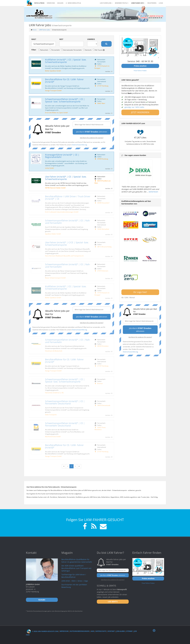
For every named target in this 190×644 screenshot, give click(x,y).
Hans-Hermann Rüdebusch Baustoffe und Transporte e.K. (64, 256)
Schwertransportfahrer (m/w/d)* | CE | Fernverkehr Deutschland (65, 402)
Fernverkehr (55, 50)
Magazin (60, 3)
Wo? (61, 39)
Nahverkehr (43, 50)
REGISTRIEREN (152, 3)
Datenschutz (101, 631)
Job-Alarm (120, 631)
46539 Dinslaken (103, 346)
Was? (34, 39)
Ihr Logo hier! (140, 292)
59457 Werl (101, 103)
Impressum (64, 631)
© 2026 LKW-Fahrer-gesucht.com (42, 631)
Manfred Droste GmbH (53, 436)
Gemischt (87, 50)
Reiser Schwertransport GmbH (55, 278)
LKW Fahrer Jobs (44, 30)
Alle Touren (99, 50)
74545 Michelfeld (103, 229)
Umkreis (91, 39)
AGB (92, 631)
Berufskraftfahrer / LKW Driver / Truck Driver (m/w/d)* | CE (68, 198)
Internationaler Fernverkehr (71, 50)
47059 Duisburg (103, 159)
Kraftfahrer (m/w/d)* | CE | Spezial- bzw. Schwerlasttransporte (66, 61)
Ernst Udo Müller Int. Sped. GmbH (56, 113)
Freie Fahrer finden (140, 71)
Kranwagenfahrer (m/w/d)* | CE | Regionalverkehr (62, 156)
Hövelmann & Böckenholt (54, 351)
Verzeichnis (51, 3)
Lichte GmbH (49, 168)
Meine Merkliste (73, 3)
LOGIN (161, 3)
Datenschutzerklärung (79, 145)
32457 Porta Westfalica (100, 428)
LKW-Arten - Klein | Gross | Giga (75, 581)
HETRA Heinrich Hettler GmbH (55, 188)
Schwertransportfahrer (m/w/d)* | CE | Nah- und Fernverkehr (68, 222)
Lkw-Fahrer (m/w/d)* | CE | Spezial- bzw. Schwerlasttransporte (66, 178)
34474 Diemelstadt (104, 405)
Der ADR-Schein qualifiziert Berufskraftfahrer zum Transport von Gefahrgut (76, 568)
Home (35, 30)
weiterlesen (153, 192)
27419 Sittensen (103, 271)
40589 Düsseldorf (103, 203)
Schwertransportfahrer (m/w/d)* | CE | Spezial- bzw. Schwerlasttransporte (65, 100)
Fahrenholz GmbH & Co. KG (54, 393)
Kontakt (111, 631)
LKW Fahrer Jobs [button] (106, 3)
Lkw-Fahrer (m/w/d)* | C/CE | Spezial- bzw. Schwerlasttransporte (67, 244)
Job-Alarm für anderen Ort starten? (92, 138)
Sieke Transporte (51, 415)
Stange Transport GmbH (53, 90)
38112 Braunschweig (104, 247)
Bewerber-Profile (122, 3)
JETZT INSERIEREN (140, 112)
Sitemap (129, 631)
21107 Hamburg (103, 86)
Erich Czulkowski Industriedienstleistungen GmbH (62, 212)
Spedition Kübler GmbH (53, 234)
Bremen (100, 383)
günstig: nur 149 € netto (134, 107)
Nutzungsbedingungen (80, 631)
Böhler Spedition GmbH (53, 71)
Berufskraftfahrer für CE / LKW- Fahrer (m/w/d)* (64, 81)
